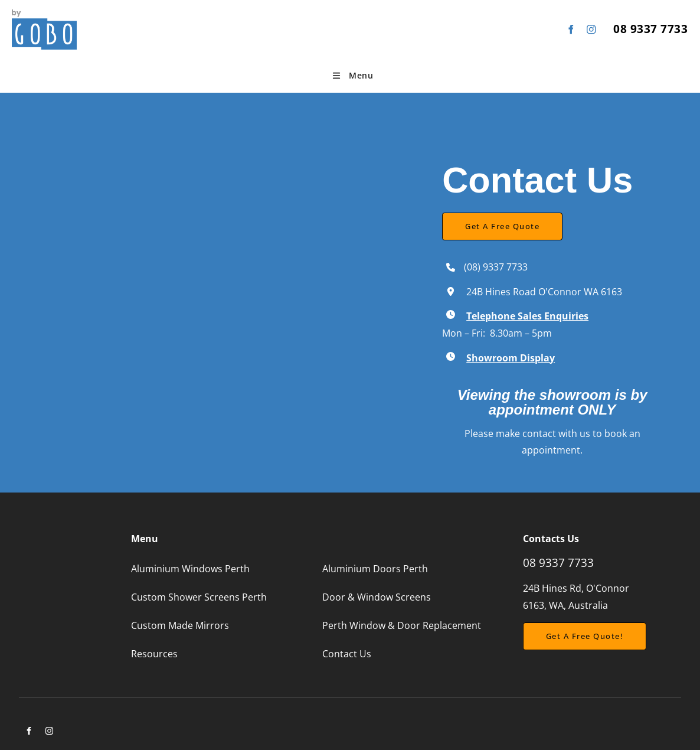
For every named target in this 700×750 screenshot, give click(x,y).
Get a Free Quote (479, 221)
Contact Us (347, 654)
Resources (154, 654)
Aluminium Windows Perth (190, 569)
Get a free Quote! (562, 631)
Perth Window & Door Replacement (402, 625)
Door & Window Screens (377, 597)
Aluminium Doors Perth (375, 569)
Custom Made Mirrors (180, 625)
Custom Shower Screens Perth (199, 597)
